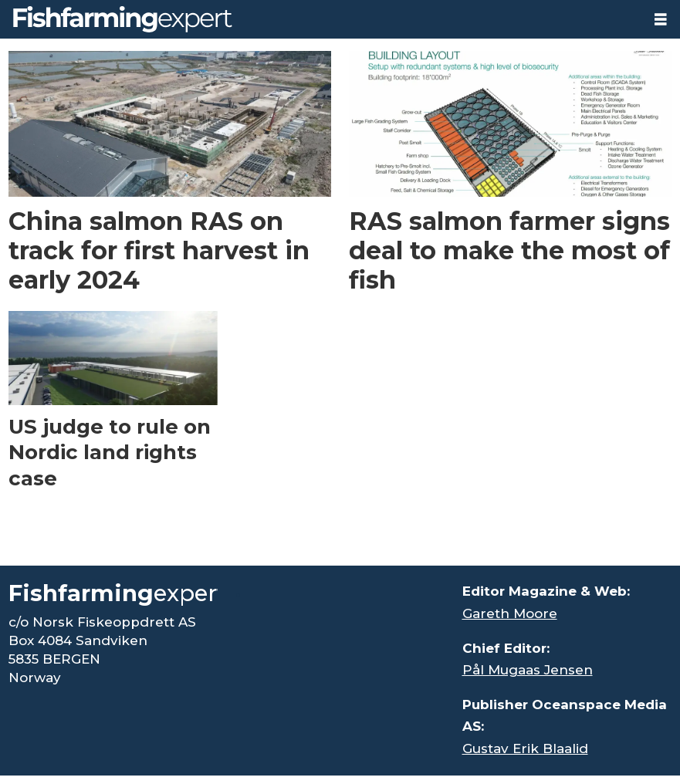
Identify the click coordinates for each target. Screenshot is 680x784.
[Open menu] (661, 20)
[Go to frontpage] (123, 19)
